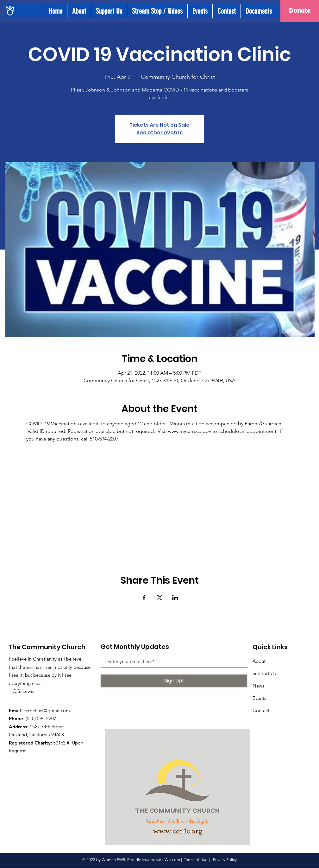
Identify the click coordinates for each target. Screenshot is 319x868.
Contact (261, 710)
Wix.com (172, 860)
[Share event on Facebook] (144, 598)
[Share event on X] (160, 598)
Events (259, 698)
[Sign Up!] (174, 681)
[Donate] (300, 11)
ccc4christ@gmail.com (47, 710)
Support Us (264, 673)
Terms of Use (196, 860)
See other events (159, 133)
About (259, 661)
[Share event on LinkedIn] (175, 598)
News (258, 686)
